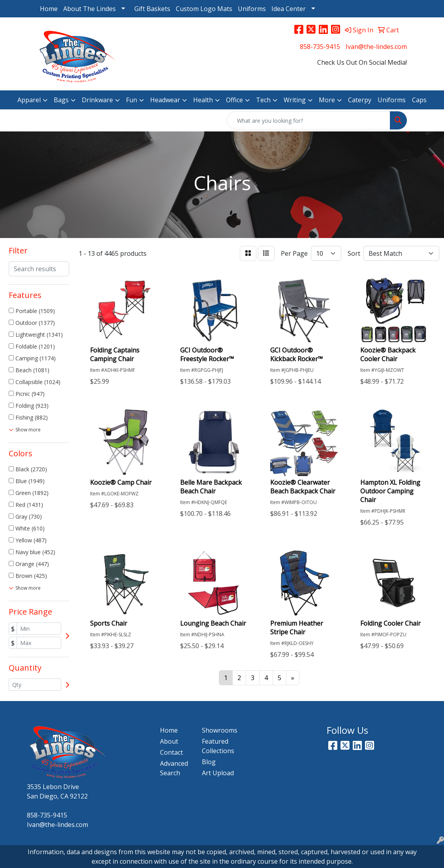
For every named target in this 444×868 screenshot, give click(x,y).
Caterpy (360, 100)
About (169, 741)
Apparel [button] (29, 100)
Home (49, 9)
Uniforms (252, 9)
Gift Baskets (152, 9)
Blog (209, 762)
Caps (419, 100)
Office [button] (234, 100)
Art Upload (218, 773)
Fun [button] (132, 100)
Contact (171, 752)
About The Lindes (89, 9)
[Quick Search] (309, 120)
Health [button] (203, 100)
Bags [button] (61, 100)
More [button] (327, 100)
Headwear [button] (165, 100)
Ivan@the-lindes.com (376, 47)
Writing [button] (295, 100)
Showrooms (218, 730)
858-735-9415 (320, 47)
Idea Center (289, 9)
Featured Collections (218, 746)
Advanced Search (174, 768)
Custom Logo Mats (204, 9)
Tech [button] (263, 100)
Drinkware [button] (97, 100)
